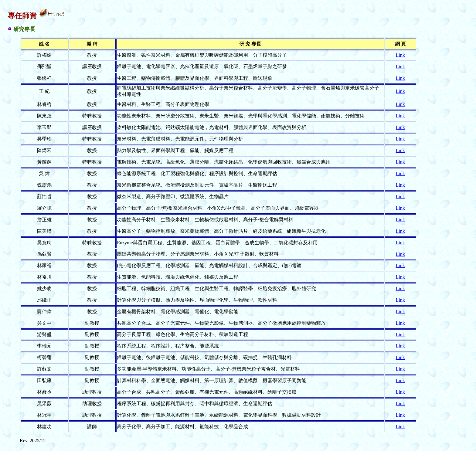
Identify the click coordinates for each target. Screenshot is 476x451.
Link (400, 55)
